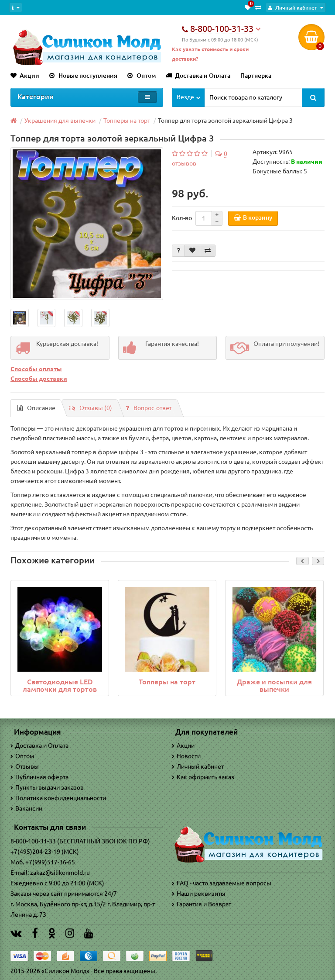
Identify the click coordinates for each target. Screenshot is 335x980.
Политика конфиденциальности (58, 798)
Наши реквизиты (199, 894)
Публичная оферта (39, 777)
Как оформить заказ (203, 777)
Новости (186, 756)
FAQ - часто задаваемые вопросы (222, 883)
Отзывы (25, 766)
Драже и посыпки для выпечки (274, 686)
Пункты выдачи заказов (47, 787)
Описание (36, 408)
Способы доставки (39, 379)
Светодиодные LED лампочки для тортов (60, 686)
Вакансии (26, 808)
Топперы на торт (167, 682)
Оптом (142, 76)
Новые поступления (83, 76)
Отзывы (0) (91, 408)
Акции (25, 76)
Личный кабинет (198, 766)
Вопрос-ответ (149, 408)
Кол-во (182, 218)
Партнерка (256, 76)
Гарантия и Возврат (202, 904)
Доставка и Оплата (198, 76)
